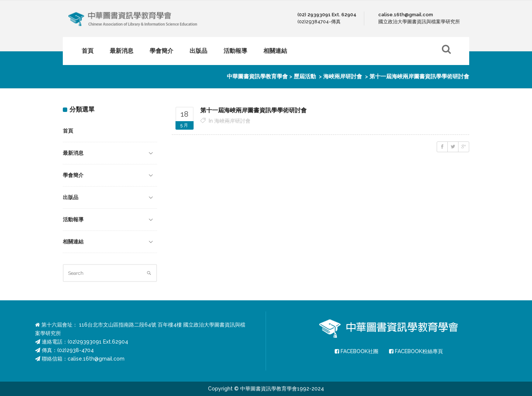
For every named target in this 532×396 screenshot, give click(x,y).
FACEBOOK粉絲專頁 (416, 351)
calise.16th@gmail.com (96, 359)
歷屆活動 (305, 76)
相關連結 (73, 242)
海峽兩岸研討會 (343, 76)
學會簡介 (73, 175)
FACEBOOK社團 (357, 351)
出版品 (71, 197)
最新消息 (73, 153)
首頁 (68, 131)
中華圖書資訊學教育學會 (257, 76)
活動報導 (73, 219)
